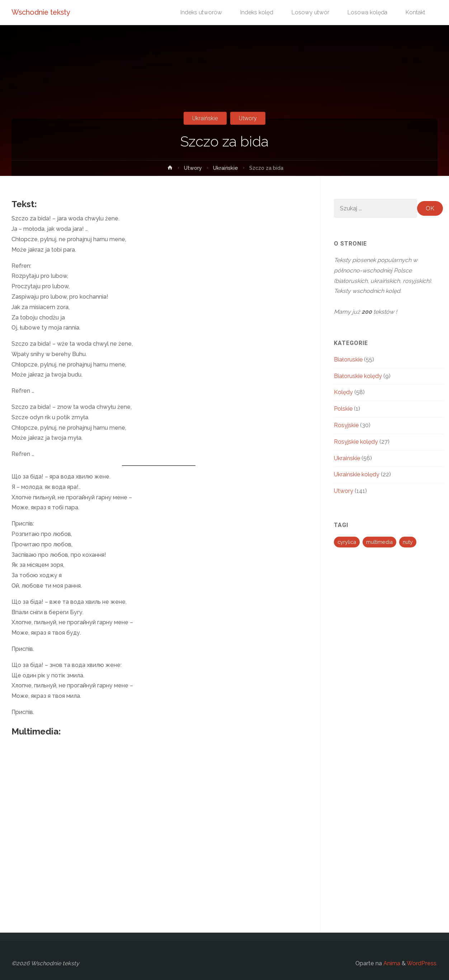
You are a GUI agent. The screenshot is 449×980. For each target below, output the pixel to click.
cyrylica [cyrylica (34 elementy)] (347, 542)
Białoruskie (348, 360)
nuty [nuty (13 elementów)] (408, 542)
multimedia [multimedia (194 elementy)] (379, 542)
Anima (391, 963)
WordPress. (422, 963)
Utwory (248, 118)
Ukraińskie (205, 118)
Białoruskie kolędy (358, 376)
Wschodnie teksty (43, 12)
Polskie (343, 409)
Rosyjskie (346, 425)
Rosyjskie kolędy (356, 442)
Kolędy (343, 392)
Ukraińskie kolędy (357, 474)
